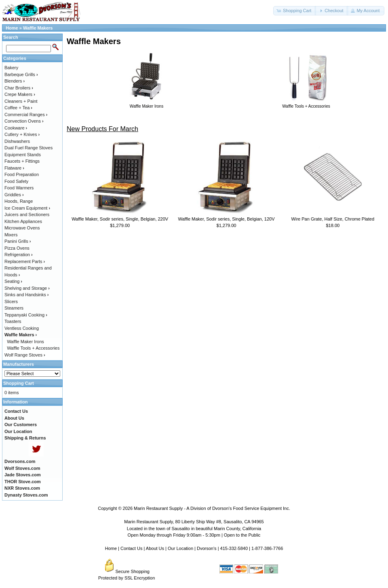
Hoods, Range (19, 201)
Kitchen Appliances (23, 221)
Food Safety (16, 181)
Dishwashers (17, 141)
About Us (155, 548)
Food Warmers (19, 188)
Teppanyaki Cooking (26, 315)
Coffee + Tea (18, 108)
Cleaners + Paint (21, 101)
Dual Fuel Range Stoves (28, 148)
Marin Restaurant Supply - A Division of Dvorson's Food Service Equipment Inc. (212, 508)
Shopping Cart (19, 383)
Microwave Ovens (22, 228)
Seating (13, 281)
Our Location (180, 548)
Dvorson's (207, 548)
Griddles (14, 195)
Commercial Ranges (26, 115)
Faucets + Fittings (22, 161)
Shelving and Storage (27, 288)
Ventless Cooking (22, 328)
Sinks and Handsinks (26, 295)
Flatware (14, 168)
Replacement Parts (25, 261)
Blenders (15, 81)
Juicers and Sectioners (27, 214)
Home (12, 28)
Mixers (11, 235)
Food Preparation (22, 174)
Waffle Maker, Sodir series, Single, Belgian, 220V (120, 219)
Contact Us (131, 548)
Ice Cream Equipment (27, 208)
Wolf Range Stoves (25, 355)
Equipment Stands (23, 155)
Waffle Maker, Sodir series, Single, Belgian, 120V (226, 219)
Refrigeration (19, 255)
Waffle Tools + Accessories (33, 348)
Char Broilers (19, 88)
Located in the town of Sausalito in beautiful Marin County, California (194, 529)
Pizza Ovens (17, 248)
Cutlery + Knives (22, 134)
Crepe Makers (20, 94)
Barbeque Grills (21, 74)
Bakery (11, 68)
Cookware (16, 128)
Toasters (13, 321)
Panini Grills (18, 241)
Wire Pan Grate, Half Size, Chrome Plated (333, 219)
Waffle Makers (38, 28)
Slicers (11, 301)
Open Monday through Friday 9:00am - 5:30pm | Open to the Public (194, 535)
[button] (295, 11)
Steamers (14, 308)
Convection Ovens (24, 121)
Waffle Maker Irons (25, 342)
